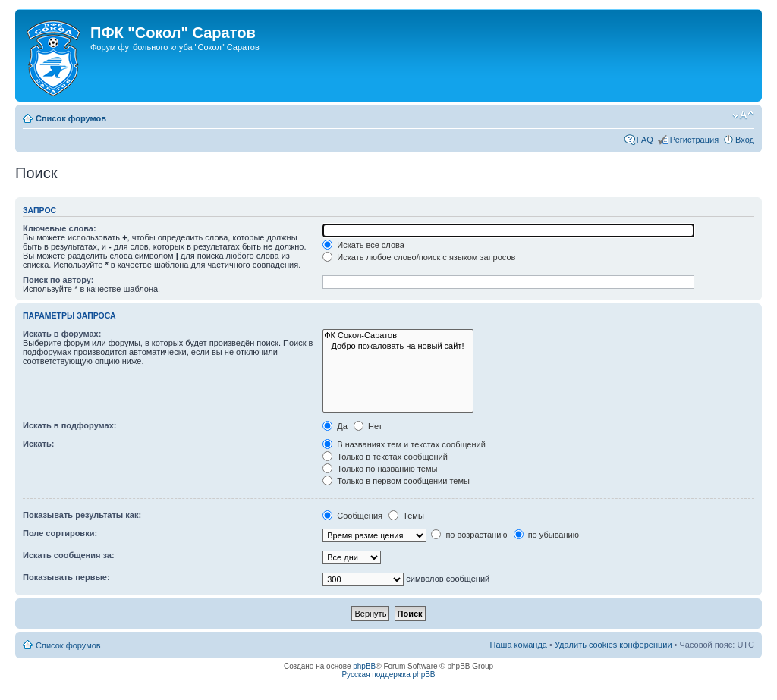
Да (335, 426)
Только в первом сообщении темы (396, 481)
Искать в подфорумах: (70, 425)
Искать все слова (363, 245)
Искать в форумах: (62, 334)
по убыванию (546, 535)
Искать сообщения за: (69, 555)
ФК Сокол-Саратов (398, 336)
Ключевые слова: (60, 228)
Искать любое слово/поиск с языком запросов (419, 257)
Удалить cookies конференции (613, 645)
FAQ (645, 140)
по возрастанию (469, 535)
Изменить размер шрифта (743, 115)
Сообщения (352, 516)
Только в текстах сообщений (385, 457)
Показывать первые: (66, 577)
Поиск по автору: (58, 280)
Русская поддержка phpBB (388, 675)
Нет (368, 426)
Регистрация (694, 140)
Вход (745, 140)
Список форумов (71, 118)
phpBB (364, 666)
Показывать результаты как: (82, 515)
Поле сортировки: (60, 533)
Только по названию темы (380, 469)
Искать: (38, 444)
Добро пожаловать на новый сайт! (398, 346)
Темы (406, 516)
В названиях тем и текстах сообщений (404, 444)
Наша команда (519, 645)
